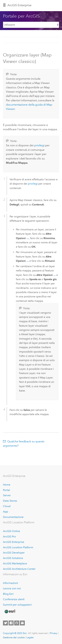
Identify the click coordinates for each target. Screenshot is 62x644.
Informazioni (10, 583)
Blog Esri (8, 594)
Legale (30, 637)
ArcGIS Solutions (13, 558)
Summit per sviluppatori (17, 605)
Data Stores (10, 501)
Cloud (7, 506)
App (6, 512)
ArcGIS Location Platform (18, 547)
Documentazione (13, 517)
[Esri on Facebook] (11, 623)
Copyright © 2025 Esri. (15, 633)
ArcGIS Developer (14, 553)
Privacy (54, 633)
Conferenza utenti (14, 599)
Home (7, 485)
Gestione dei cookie (14, 637)
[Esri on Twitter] (5, 623)
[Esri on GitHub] (17, 623)
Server (7, 495)
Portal (6, 490)
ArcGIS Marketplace (15, 563)
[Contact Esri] (22, 623)
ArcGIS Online (11, 531)
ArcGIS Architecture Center (19, 569)
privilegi (39, 145)
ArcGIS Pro (9, 537)
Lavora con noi (12, 588)
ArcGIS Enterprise (19, 5)
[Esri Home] (10, 611)
